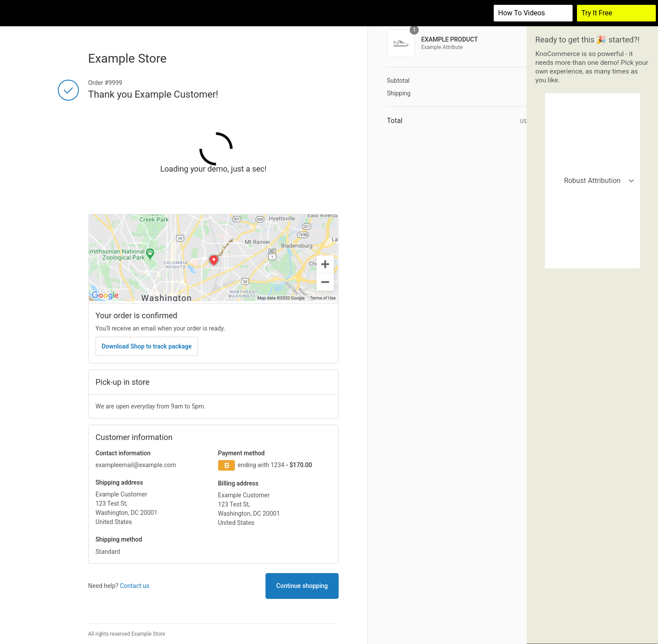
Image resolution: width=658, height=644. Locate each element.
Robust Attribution (593, 103)
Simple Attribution (593, 125)
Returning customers (593, 215)
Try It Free (597, 13)
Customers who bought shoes (593, 192)
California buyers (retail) (593, 170)
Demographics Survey (593, 260)
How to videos (522, 13)
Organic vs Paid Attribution (593, 148)
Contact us (135, 586)
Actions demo (593, 238)
